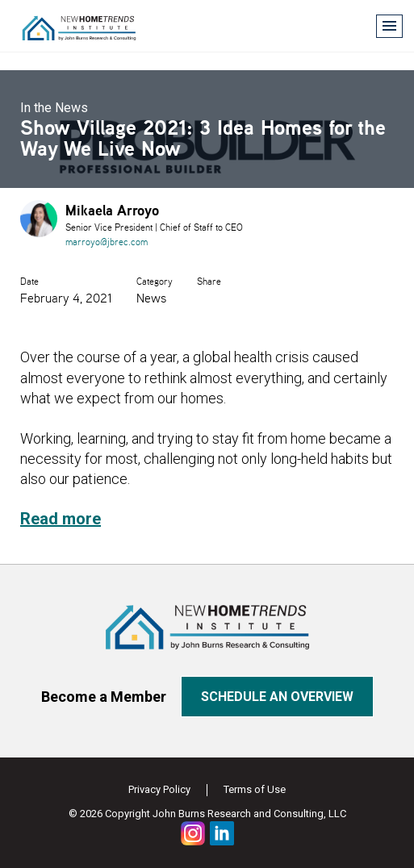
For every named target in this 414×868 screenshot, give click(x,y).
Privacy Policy (159, 789)
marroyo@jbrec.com (107, 242)
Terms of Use (255, 789)
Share (209, 281)
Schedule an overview (277, 697)
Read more (61, 519)
